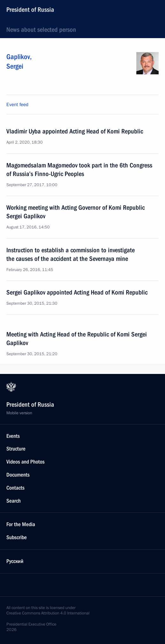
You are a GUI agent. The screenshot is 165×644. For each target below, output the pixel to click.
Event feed (17, 105)
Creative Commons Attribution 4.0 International (48, 613)
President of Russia (30, 10)
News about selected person (41, 30)
